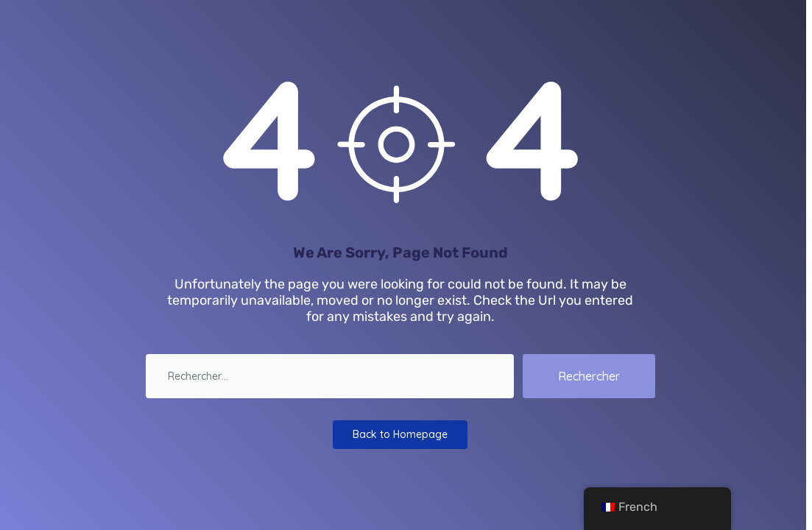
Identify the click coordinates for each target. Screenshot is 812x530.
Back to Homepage (400, 434)
